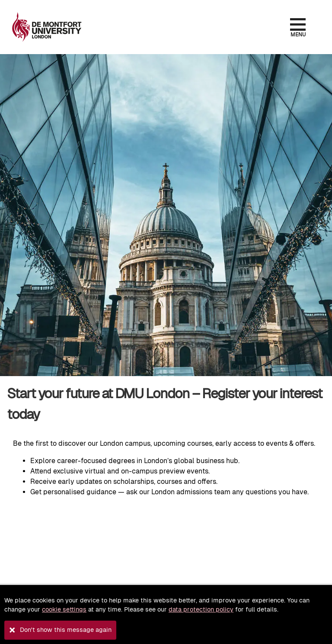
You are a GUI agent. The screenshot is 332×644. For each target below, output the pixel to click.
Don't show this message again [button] (66, 630)
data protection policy (201, 609)
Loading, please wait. (166, 537)
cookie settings (64, 609)
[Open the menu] (298, 24)
